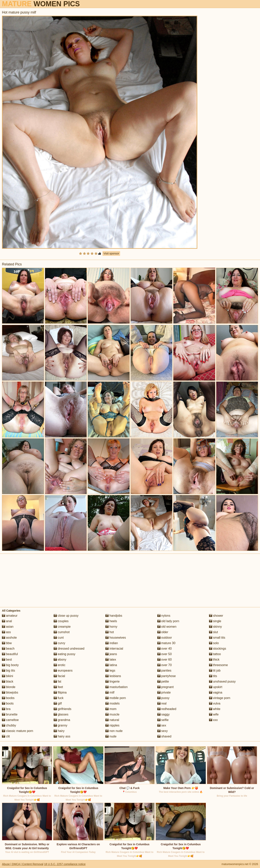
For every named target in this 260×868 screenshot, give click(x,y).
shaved (164, 736)
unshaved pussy (222, 681)
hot (110, 632)
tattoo (215, 654)
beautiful (10, 654)
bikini (8, 676)
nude (111, 736)
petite (163, 681)
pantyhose (167, 676)
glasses (61, 714)
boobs (8, 698)
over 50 (165, 654)
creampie (62, 627)
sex (162, 725)
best (7, 660)
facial (59, 676)
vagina (216, 692)
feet (58, 687)
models (112, 703)
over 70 (165, 665)
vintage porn (220, 698)
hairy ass (62, 736)
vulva (215, 703)
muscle (112, 714)
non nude (114, 731)
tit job (215, 671)
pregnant (166, 687)
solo (214, 643)
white (215, 709)
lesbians (113, 676)
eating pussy (64, 654)
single (215, 621)
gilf (58, 703)
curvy (59, 643)
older (163, 632)
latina (111, 665)
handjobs (114, 616)
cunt (59, 638)
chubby (9, 725)
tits (213, 676)
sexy (163, 731)
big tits (9, 671)
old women (167, 627)
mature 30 (166, 643)
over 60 (165, 660)
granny (60, 725)
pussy (163, 698)
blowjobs (10, 692)
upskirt (216, 687)
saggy (164, 714)
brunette (10, 714)
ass (6, 632)
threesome (218, 665)
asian (8, 627)
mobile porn (116, 698)
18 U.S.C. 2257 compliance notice (65, 864)
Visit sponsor (111, 253)
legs (110, 671)
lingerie (112, 681)
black (8, 681)
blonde (9, 687)
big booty (10, 665)
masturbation (116, 687)
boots (8, 703)
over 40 (165, 649)
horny (111, 627)
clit (6, 736)
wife (214, 714)
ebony (60, 660)
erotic (60, 665)
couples (61, 621)
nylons (164, 616)
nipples (112, 725)
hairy (59, 731)
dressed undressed (69, 649)
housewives (116, 638)
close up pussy (66, 616)
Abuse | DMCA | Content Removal (23, 864)
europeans (63, 671)
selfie (163, 720)
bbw (7, 643)
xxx (213, 720)
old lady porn (168, 621)
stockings (218, 649)
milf (110, 692)
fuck (59, 698)
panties (164, 671)
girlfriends (63, 709)
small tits (217, 638)
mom (111, 709)
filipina (60, 692)
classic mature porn (18, 731)
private (164, 692)
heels (111, 621)
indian (112, 643)
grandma (62, 720)
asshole (9, 638)
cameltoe (10, 720)
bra (6, 709)
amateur (10, 616)
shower (216, 616)
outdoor (165, 638)
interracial (114, 649)
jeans (111, 654)
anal (7, 621)
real (162, 703)
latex (111, 660)
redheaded (167, 709)
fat (57, 681)
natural (112, 720)
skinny (216, 627)
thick (214, 660)
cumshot (62, 632)
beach (8, 649)
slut (213, 632)
